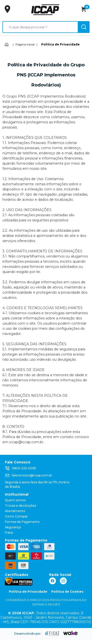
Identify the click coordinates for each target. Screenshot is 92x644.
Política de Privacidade (28, 592)
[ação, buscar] (84, 27)
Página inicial (25, 44)
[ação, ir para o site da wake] (71, 633)
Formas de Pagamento (22, 522)
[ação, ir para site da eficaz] (52, 634)
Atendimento (15, 511)
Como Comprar (16, 516)
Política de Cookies (67, 592)
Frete (9, 533)
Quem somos (15, 500)
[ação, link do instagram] (63, 581)
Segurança (13, 527)
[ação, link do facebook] (53, 581)
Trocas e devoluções (20, 506)
